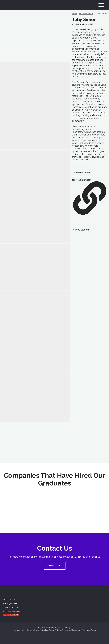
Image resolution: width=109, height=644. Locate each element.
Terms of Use (33, 630)
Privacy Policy (90, 630)
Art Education (86, 14)
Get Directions (11, 615)
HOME (75, 14)
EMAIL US (54, 566)
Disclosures (19, 630)
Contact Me (83, 173)
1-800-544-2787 (10, 604)
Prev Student (80, 230)
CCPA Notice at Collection (69, 630)
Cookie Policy (48, 630)
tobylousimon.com (89, 197)
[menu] (101, 5)
